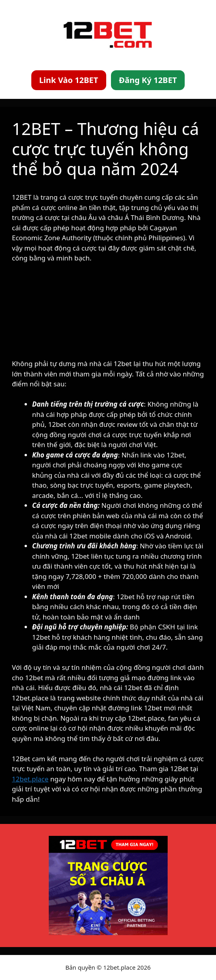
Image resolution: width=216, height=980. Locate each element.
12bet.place (30, 779)
